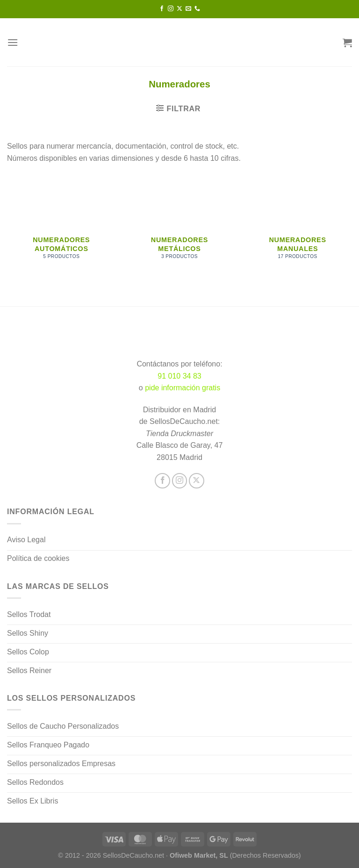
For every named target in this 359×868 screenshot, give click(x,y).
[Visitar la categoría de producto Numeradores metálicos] (179, 228)
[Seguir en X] (179, 9)
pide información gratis (183, 388)
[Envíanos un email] (188, 9)
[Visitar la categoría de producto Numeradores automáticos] (61, 228)
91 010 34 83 (179, 376)
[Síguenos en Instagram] (171, 9)
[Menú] (13, 42)
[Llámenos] (197, 9)
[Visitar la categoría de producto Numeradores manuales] (298, 228)
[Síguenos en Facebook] (162, 9)
